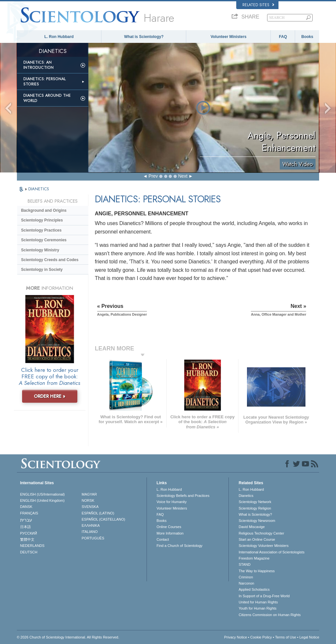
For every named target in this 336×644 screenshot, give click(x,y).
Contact (163, 539)
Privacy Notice (236, 637)
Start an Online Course (257, 539)
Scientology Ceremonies (44, 240)
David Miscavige (252, 527)
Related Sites (258, 5)
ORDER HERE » (50, 396)
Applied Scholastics (254, 589)
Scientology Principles (42, 220)
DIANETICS (39, 189)
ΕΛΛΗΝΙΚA (91, 525)
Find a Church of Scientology (180, 546)
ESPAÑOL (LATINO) (98, 513)
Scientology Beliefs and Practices (183, 496)
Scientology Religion (255, 508)
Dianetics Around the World (47, 98)
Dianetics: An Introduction (39, 65)
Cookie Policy (261, 637)
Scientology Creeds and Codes (50, 260)
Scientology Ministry (40, 250)
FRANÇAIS (29, 513)
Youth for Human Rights (257, 608)
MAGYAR (89, 494)
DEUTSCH (29, 552)
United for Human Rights (258, 602)
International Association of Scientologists (271, 552)
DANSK (26, 507)
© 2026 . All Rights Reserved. (68, 637)
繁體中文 (27, 539)
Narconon (246, 583)
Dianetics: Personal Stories (45, 82)
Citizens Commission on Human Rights (270, 615)
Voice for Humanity (172, 502)
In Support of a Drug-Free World (264, 596)
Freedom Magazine (254, 558)
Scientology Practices (41, 230)
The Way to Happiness (257, 571)
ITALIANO (90, 532)
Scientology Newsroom (257, 521)
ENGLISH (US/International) (43, 494)
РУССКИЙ (29, 533)
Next (183, 176)
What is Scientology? (144, 37)
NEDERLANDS (32, 546)
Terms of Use (285, 637)
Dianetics (246, 496)
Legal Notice (309, 637)
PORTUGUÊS (93, 538)
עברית (26, 520)
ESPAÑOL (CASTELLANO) (103, 519)
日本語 (26, 527)
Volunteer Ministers (228, 37)
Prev (153, 176)
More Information (170, 533)
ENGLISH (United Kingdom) (42, 500)
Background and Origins (44, 210)
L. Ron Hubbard (59, 37)
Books (307, 37)
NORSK (88, 500)
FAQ (283, 37)
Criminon (246, 577)
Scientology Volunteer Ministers (263, 546)
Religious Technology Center (261, 533)
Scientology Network (255, 502)
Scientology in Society (42, 270)
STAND (244, 564)
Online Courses (169, 527)
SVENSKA (90, 507)
